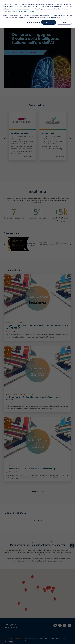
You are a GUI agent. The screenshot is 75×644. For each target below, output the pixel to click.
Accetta (49, 22)
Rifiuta (65, 22)
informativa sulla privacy (18, 11)
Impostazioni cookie (33, 22)
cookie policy (31, 11)
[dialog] (37, 322)
